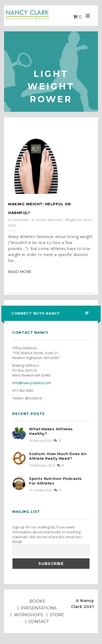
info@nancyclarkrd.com (32, 383)
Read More (20, 272)
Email (17, 542)
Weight (71, 220)
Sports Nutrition (49, 220)
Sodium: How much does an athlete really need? (58, 456)
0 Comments (18, 220)
